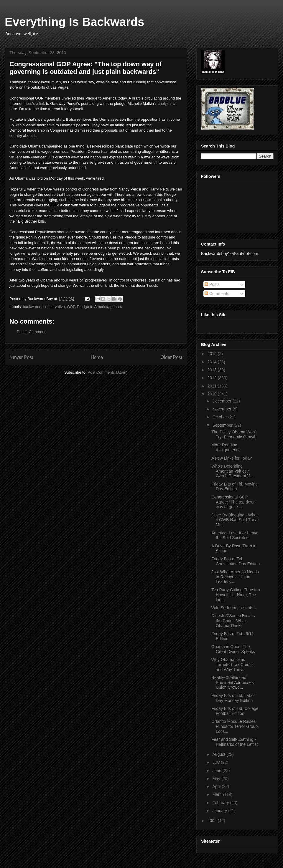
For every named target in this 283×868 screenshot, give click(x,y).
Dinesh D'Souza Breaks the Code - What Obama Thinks (233, 621)
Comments (217, 294)
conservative (54, 307)
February (221, 803)
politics (116, 307)
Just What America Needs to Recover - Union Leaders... (235, 577)
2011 (213, 386)
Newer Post (21, 357)
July (217, 762)
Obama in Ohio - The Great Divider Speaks (233, 649)
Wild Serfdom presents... (234, 608)
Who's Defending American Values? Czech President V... (232, 471)
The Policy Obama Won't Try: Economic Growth (234, 434)
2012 (213, 378)
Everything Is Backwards (75, 22)
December (222, 401)
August (219, 754)
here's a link (35, 103)
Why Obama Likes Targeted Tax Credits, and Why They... (233, 665)
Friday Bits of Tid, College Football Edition (235, 711)
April (217, 786)
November (222, 409)
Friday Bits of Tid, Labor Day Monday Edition (233, 698)
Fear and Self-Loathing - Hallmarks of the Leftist (235, 742)
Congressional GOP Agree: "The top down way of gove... (233, 502)
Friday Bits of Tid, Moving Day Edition (235, 487)
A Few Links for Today (232, 458)
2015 (213, 354)
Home (97, 357)
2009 (213, 821)
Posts (212, 284)
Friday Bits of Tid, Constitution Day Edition (236, 561)
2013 (213, 370)
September (223, 425)
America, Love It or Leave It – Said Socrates (235, 535)
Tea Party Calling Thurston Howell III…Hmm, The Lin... (236, 595)
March (219, 794)
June (217, 771)
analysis (164, 103)
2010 (213, 394)
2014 (213, 362)
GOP (71, 307)
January (220, 811)
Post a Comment (31, 332)
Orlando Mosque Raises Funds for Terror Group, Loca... (235, 726)
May (217, 778)
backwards (32, 307)
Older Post (171, 357)
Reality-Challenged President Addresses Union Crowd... (232, 683)
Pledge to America (93, 307)
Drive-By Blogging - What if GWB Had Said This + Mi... (235, 520)
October (220, 417)
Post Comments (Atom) (107, 372)
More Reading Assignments (225, 447)
